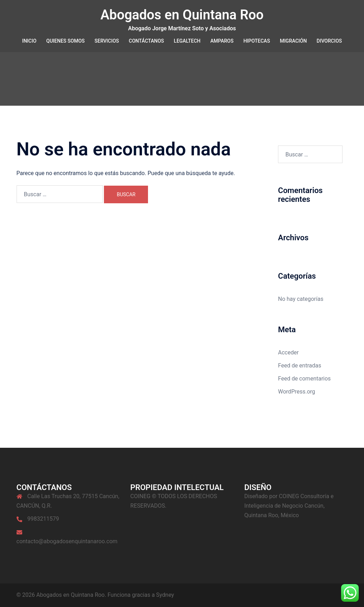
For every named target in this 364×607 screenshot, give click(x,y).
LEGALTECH (187, 41)
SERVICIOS (107, 41)
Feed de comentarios (304, 379)
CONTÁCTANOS (147, 41)
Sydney (165, 595)
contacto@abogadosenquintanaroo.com (67, 541)
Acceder (288, 352)
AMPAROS (222, 41)
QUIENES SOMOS (65, 41)
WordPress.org (297, 392)
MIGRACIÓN (293, 41)
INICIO (29, 41)
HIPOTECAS (257, 41)
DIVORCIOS (329, 41)
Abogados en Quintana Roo (182, 15)
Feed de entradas (300, 366)
